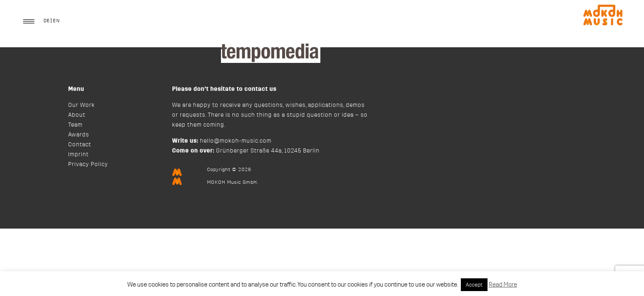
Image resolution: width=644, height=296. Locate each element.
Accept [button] (474, 285)
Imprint (78, 155)
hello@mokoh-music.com (236, 141)
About (77, 115)
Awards (79, 135)
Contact (80, 145)
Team (75, 125)
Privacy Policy (88, 164)
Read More (503, 285)
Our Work (82, 105)
